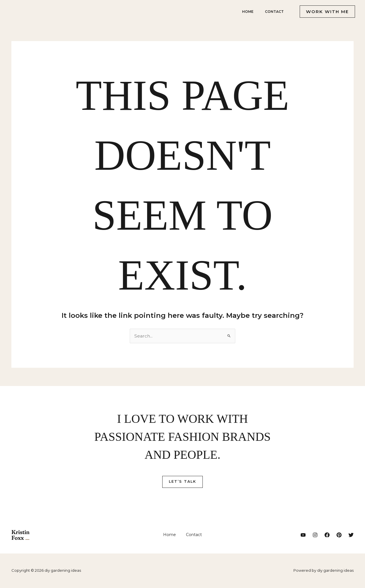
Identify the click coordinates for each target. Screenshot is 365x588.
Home (244, 12)
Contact (273, 12)
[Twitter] (351, 535)
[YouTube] (303, 535)
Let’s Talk (182, 482)
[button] (325, 12)
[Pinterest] (339, 535)
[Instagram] (315, 535)
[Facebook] (327, 535)
